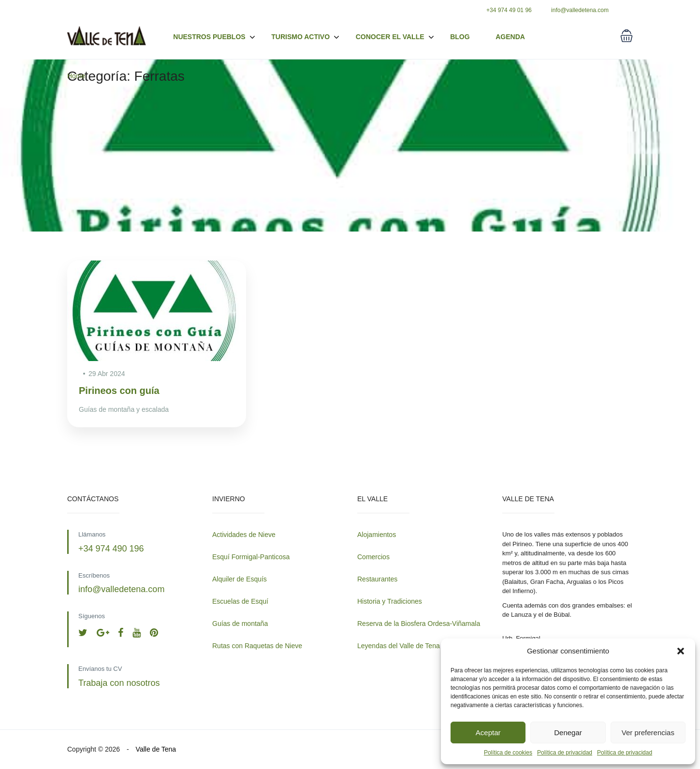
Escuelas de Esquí (240, 601)
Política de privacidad (565, 753)
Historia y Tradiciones (390, 601)
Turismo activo (305, 37)
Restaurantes (377, 579)
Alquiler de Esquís (240, 579)
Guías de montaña (240, 624)
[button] (681, 651)
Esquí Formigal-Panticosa (251, 557)
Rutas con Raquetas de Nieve (257, 646)
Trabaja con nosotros (119, 683)
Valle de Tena (156, 749)
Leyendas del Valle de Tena (399, 646)
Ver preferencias (648, 733)
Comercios (373, 557)
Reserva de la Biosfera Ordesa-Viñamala (419, 624)
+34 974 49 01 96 (509, 10)
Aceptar (488, 733)
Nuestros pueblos (214, 37)
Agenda (510, 37)
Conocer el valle (390, 37)
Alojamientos (377, 535)
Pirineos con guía (119, 391)
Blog (460, 37)
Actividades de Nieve (244, 535)
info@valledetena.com (580, 10)
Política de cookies (508, 753)
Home (76, 76)
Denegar (568, 733)
